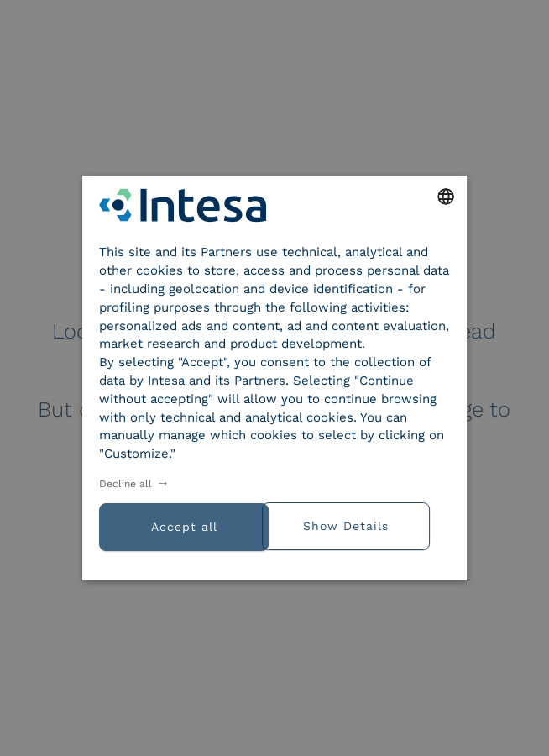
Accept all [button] (184, 527)
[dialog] (274, 378)
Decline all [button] (125, 484)
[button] (362, 524)
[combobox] (446, 197)
